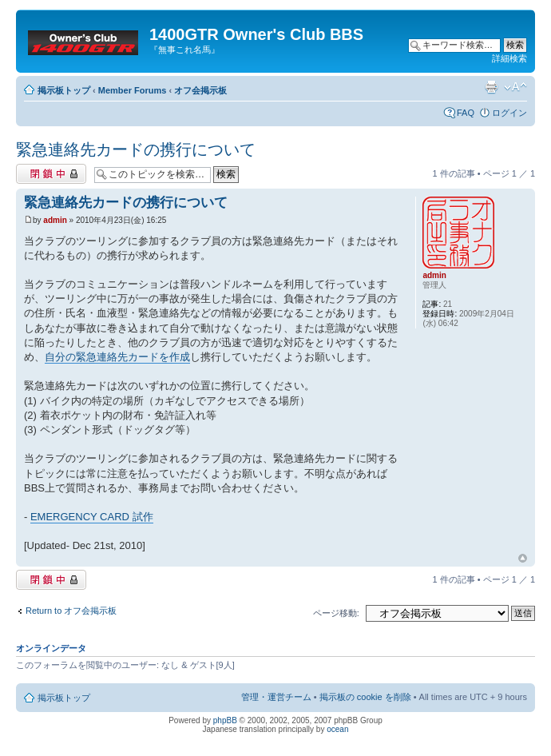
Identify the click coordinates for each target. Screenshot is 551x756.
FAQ (466, 113)
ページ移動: (336, 613)
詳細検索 (509, 58)
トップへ (523, 559)
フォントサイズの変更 (515, 87)
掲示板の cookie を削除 (365, 697)
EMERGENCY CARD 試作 (92, 517)
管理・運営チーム (276, 697)
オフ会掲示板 (200, 90)
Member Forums (133, 90)
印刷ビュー (491, 87)
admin (55, 220)
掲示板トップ (64, 90)
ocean (337, 729)
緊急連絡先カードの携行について (136, 149)
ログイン (509, 113)
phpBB (225, 720)
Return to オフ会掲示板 (71, 611)
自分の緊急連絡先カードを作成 (117, 357)
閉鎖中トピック (51, 174)
